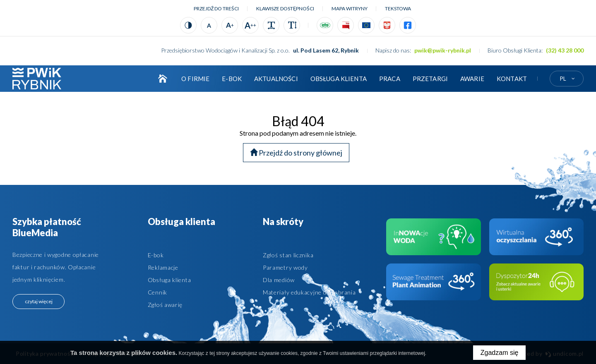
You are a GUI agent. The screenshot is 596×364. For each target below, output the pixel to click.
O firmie (195, 79)
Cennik (157, 292)
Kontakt (512, 79)
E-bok (156, 255)
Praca (390, 79)
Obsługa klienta (339, 79)
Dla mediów (279, 280)
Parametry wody (285, 267)
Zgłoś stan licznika (288, 255)
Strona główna (163, 79)
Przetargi (430, 79)
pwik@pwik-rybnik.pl (443, 50)
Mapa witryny (350, 8)
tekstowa (398, 8)
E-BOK (232, 79)
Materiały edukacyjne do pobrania (309, 292)
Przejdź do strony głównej (296, 153)
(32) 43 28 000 (565, 50)
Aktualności (276, 79)
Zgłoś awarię (165, 305)
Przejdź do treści (216, 8)
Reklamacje (163, 267)
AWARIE (472, 79)
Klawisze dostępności (285, 8)
